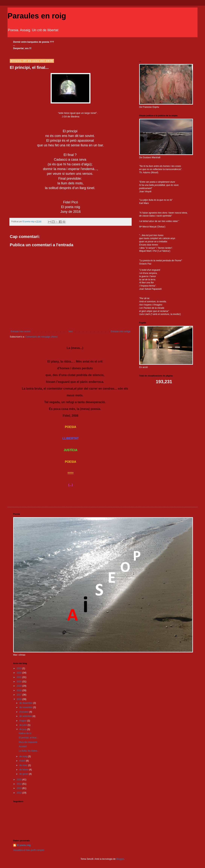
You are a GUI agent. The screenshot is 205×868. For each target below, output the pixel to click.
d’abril (23, 761)
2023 (20, 668)
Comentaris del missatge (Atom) (41, 337)
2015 (20, 780)
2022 (20, 673)
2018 (20, 690)
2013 (20, 788)
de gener (24, 774)
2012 (20, 793)
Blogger (120, 859)
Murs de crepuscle (28, 742)
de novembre (26, 707)
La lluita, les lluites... (29, 751)
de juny (23, 729)
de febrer (24, 770)
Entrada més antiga (121, 331)
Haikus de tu (25, 733)
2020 (20, 682)
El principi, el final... (28, 738)
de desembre (26, 703)
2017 (20, 695)
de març (24, 765)
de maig (24, 756)
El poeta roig (24, 845)
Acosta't (23, 746)
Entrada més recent (21, 331)
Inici (71, 331)
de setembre (26, 716)
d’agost (23, 721)
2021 (20, 677)
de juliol (24, 725)
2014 (20, 784)
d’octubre (24, 712)
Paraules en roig (37, 16)
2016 (20, 699)
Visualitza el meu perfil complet (29, 850)
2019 (20, 686)
